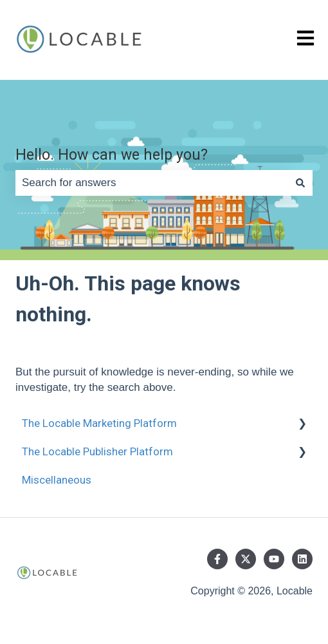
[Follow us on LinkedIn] (302, 559)
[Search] (300, 183)
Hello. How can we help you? (112, 155)
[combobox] (152, 183)
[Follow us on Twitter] (246, 559)
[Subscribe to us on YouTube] (274, 559)
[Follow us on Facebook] (217, 559)
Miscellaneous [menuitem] (57, 480)
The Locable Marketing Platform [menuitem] (99, 423)
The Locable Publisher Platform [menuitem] (97, 451)
